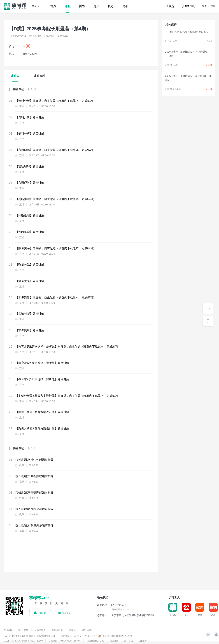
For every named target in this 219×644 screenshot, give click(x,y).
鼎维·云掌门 (88, 630)
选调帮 (73, 630)
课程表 (15, 76)
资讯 (125, 6)
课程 (68, 6)
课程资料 (39, 76)
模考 (111, 6)
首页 (53, 6)
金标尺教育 (23, 630)
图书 (82, 6)
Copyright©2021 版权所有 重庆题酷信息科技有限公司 (29, 636)
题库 (96, 6)
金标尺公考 (40, 630)
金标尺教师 (58, 630)
